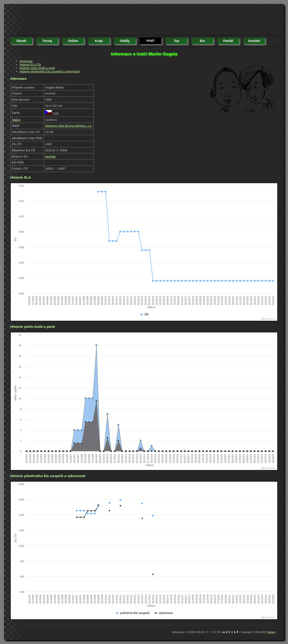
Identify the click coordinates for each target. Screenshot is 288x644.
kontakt (254, 41)
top (177, 41)
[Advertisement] (94, 21)
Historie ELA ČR (30, 65)
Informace (26, 61)
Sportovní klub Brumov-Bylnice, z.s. (69, 126)
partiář (228, 41)
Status (16, 120)
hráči (150, 41)
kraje (99, 41)
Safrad (271, 632)
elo (202, 41)
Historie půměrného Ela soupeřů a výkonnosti (49, 71)
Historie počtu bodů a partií (37, 68)
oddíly (125, 41)
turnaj (47, 41)
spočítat (50, 156)
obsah (21, 41)
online (73, 41)
